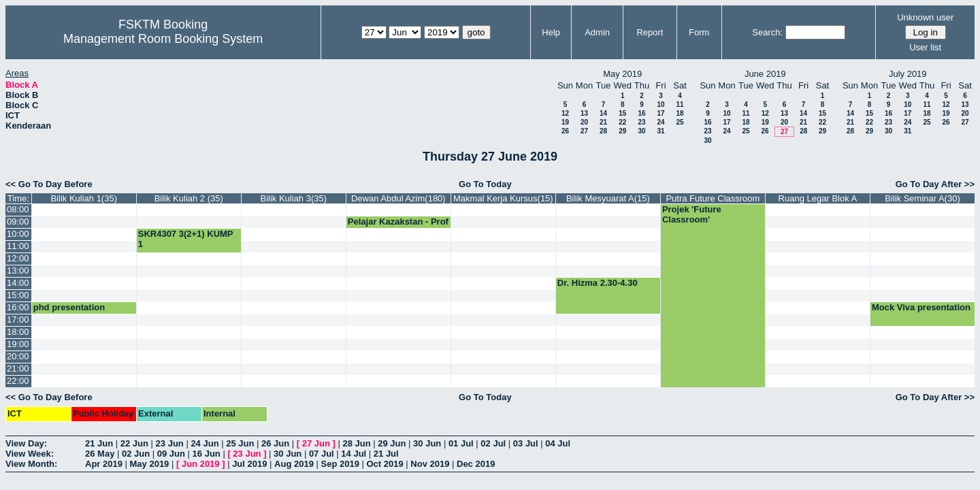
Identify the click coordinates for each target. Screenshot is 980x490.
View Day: (26, 443)
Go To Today (485, 184)
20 (584, 122)
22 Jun (134, 443)
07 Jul (322, 454)
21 (603, 122)
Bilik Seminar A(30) (922, 198)
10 (660, 104)
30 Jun (427, 443)
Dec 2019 (476, 464)
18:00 (18, 332)
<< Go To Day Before (49, 184)
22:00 (18, 381)
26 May (100, 454)
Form (699, 32)
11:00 (18, 246)
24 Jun (205, 443)
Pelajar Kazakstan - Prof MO (398, 227)
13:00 (18, 271)
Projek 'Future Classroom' (692, 214)
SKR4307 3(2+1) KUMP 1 (186, 239)
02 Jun (136, 454)
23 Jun (170, 443)
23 (641, 122)
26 (565, 131)
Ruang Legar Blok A (818, 198)
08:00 (18, 209)
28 (603, 131)
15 (622, 113)
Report (650, 32)
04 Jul (558, 443)
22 (622, 122)
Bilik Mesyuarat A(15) (608, 198)
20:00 (18, 356)
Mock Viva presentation (921, 307)
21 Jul (386, 454)
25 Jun (240, 443)
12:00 (18, 258)
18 (680, 113)
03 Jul (526, 443)
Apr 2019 (104, 464)
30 (641, 131)
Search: (767, 32)
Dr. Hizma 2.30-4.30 (598, 283)
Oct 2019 (385, 464)
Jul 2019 (249, 464)
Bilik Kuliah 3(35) (294, 198)
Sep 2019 (340, 464)
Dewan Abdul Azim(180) (398, 198)
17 (660, 113)
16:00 (18, 307)
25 (680, 122)
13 (584, 113)
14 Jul (354, 454)
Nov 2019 (430, 464)
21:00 (18, 369)
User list (925, 47)
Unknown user (925, 17)
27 (584, 131)
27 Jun (316, 443)
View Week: (30, 454)
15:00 (18, 295)
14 (603, 113)
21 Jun (99, 443)
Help (551, 32)
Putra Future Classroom (713, 198)
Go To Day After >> (935, 184)
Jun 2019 (201, 464)
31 (660, 131)
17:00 (18, 320)
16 (641, 113)
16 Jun (207, 454)
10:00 (18, 234)
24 (660, 122)
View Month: (31, 464)
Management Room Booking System (163, 39)
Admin (597, 32)
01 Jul (461, 443)
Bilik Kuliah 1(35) (84, 198)
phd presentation (69, 307)
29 (622, 131)
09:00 (18, 222)
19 (565, 122)
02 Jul (493, 443)
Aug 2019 (294, 464)
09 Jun (171, 454)
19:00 (18, 344)
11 (680, 104)
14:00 (18, 283)
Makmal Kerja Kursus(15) (503, 198)
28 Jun (356, 443)
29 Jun (392, 443)
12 (565, 113)
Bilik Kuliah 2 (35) (189, 198)
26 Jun (275, 443)
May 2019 (150, 464)
